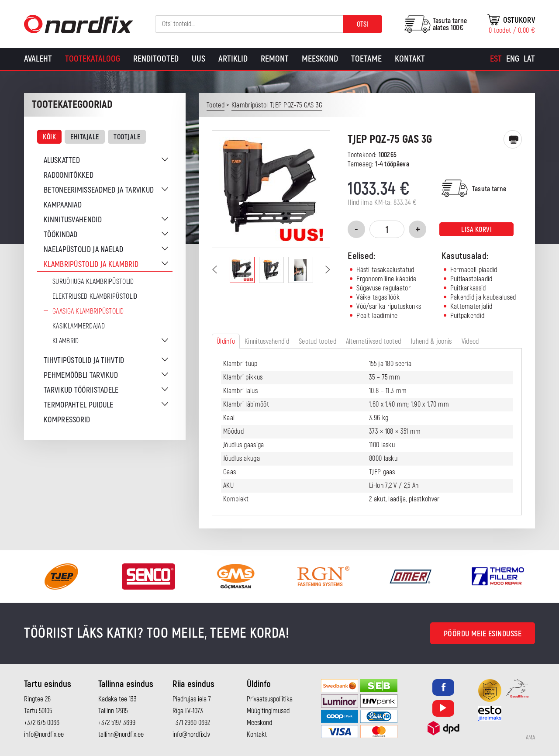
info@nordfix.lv (191, 735)
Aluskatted (62, 161)
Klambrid (66, 341)
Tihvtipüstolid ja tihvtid (84, 361)
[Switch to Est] (496, 59)
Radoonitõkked (69, 175)
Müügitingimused (268, 711)
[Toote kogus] (387, 229)
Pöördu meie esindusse (483, 634)
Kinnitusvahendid (73, 220)
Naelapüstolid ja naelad (83, 250)
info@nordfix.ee (44, 735)
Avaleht (38, 59)
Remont (275, 59)
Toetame (366, 59)
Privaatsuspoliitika (270, 699)
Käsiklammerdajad (79, 326)
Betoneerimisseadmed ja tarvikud (99, 190)
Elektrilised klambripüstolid (95, 297)
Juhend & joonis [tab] (431, 342)
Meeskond (320, 59)
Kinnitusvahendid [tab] (267, 342)
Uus (198, 59)
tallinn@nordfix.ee (121, 735)
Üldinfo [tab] (226, 342)
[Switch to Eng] (513, 59)
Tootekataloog (93, 59)
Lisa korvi (476, 230)
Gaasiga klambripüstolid (88, 311)
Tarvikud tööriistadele (81, 390)
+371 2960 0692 (191, 723)
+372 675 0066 (42, 723)
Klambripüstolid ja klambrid (91, 264)
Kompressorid (67, 420)
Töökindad (61, 235)
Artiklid (233, 59)
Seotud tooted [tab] (317, 342)
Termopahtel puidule (79, 405)
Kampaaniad (63, 205)
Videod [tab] (470, 342)
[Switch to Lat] (529, 59)
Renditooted (156, 59)
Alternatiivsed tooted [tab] (373, 342)
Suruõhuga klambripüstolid (93, 282)
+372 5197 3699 (117, 723)
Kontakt (410, 59)
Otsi (362, 24)
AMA (530, 738)
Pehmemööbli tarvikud (81, 375)
